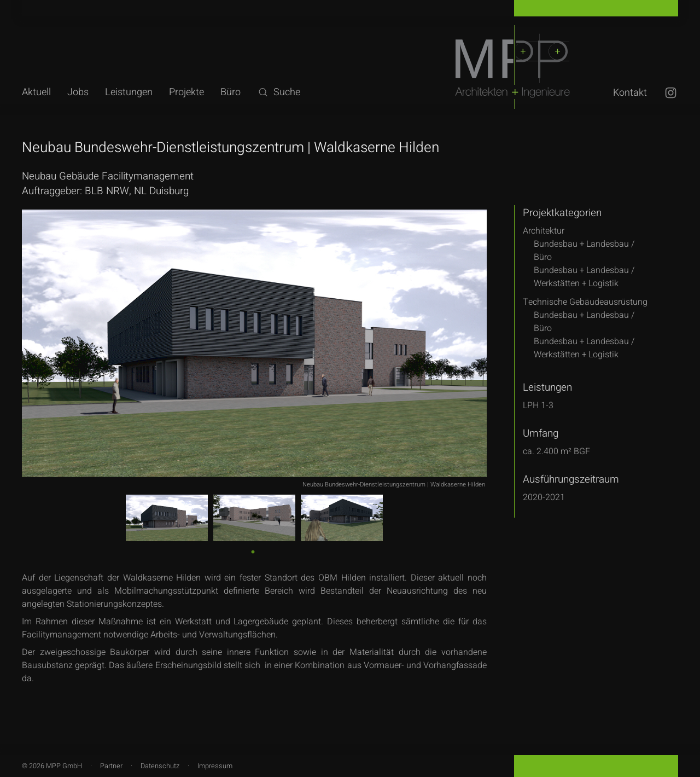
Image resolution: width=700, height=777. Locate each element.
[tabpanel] (167, 518)
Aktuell (36, 92)
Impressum (215, 766)
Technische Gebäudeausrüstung (585, 302)
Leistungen (129, 92)
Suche (279, 92)
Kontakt (630, 93)
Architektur (544, 231)
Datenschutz (160, 766)
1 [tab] (252, 551)
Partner (111, 766)
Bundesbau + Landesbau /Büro (584, 251)
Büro (231, 92)
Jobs (78, 92)
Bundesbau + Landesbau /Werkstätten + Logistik (584, 277)
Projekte (186, 92)
